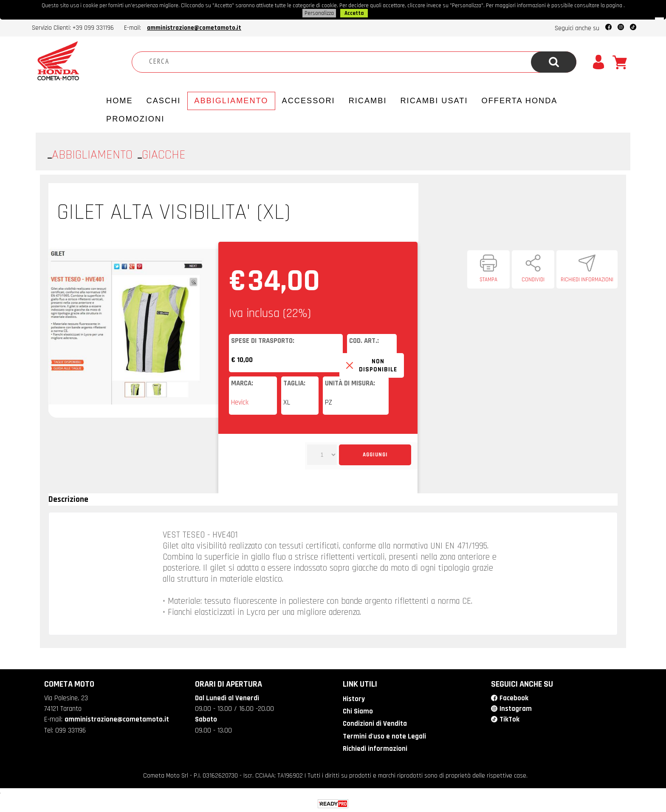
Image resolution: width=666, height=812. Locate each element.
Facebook (514, 698)
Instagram (516, 709)
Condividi (533, 280)
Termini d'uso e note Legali (384, 736)
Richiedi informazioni (587, 280)
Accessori (309, 101)
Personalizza (319, 13)
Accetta (354, 13)
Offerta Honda (520, 101)
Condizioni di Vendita (375, 724)
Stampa (488, 280)
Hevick (240, 402)
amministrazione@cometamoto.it (194, 28)
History (354, 699)
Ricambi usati (434, 101)
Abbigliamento (231, 101)
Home (120, 101)
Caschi (164, 101)
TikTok (509, 719)
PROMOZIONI (135, 119)
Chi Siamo (358, 711)
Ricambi (368, 101)
